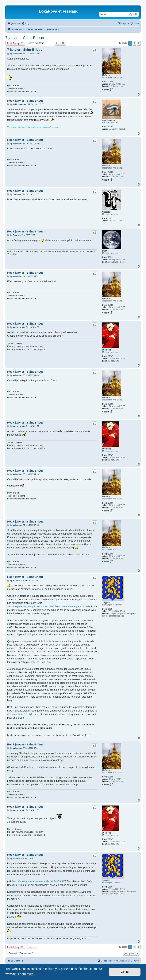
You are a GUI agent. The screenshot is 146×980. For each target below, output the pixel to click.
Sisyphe (106, 603)
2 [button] (134, 43)
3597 (110, 218)
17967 (111, 356)
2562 (110, 257)
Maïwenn (106, 75)
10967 (111, 609)
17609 (111, 82)
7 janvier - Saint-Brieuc (25, 38)
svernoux (106, 350)
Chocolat (106, 212)
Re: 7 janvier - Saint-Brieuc (25, 101)
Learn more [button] (26, 974)
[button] (139, 43)
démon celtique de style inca (23, 714)
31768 (111, 127)
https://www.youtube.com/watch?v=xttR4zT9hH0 (39, 881)
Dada (105, 251)
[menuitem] (25, 24)
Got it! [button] (125, 972)
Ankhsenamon (109, 120)
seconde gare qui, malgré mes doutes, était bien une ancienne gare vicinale (49, 606)
